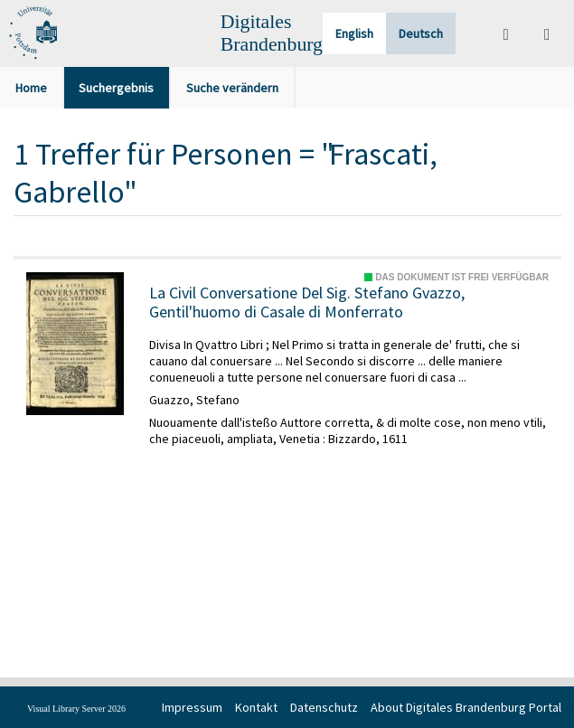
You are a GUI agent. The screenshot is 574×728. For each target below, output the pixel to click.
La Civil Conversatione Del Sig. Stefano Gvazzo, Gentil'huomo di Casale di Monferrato (307, 303)
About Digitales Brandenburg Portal (466, 707)
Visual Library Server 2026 (76, 709)
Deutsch (421, 33)
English (354, 33)
